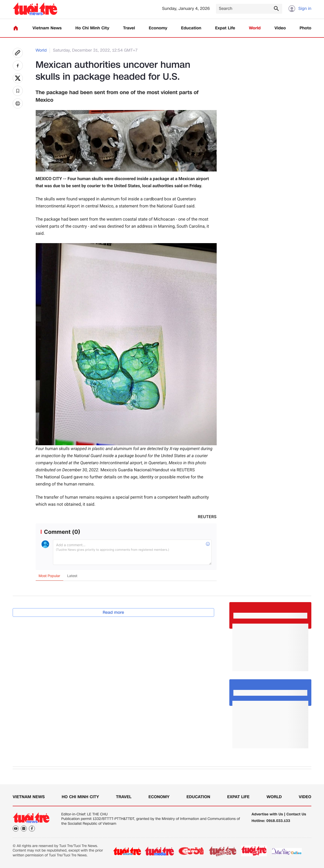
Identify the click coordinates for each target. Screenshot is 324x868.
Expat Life (225, 28)
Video (280, 28)
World (255, 28)
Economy (158, 28)
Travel (129, 28)
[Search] (249, 9)
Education (191, 28)
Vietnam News (47, 28)
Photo (306, 28)
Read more (114, 612)
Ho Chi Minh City (92, 28)
